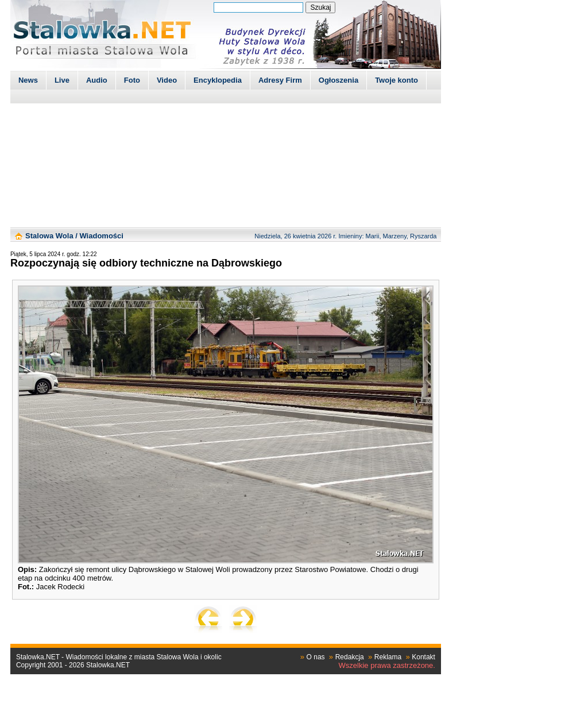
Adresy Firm (280, 80)
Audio (97, 80)
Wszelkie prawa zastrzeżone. (387, 665)
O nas (316, 657)
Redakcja (350, 657)
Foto (132, 80)
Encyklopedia (218, 80)
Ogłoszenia (339, 80)
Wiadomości (101, 236)
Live (62, 80)
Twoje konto (396, 80)
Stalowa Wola (49, 236)
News (28, 80)
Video (167, 80)
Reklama (388, 657)
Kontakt (423, 657)
